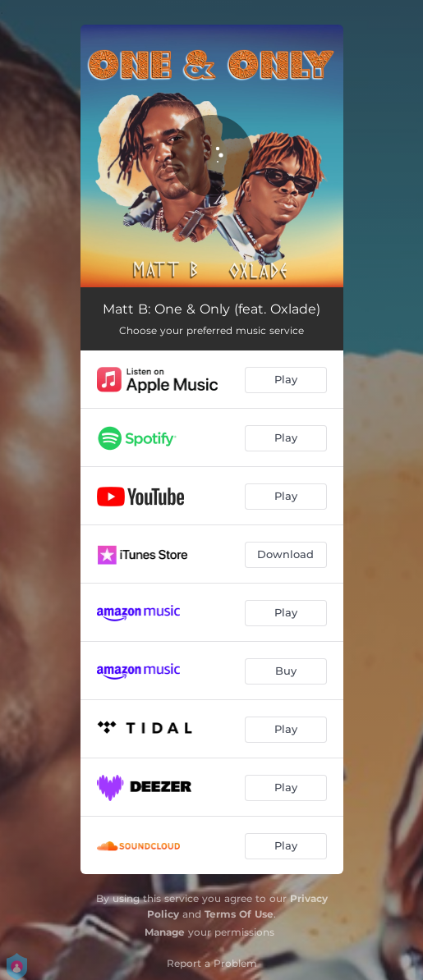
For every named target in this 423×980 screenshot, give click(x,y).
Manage (165, 932)
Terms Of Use (239, 914)
